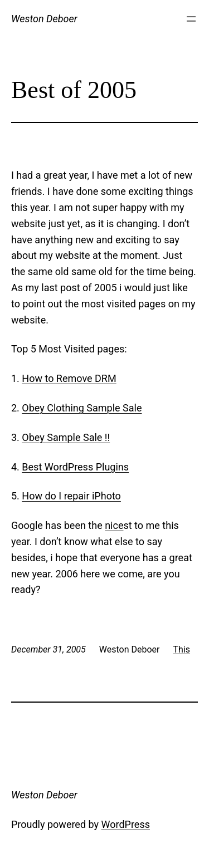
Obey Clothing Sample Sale (82, 408)
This (182, 649)
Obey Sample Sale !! (66, 437)
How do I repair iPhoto (71, 496)
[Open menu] (191, 19)
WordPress (126, 824)
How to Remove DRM (69, 378)
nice (114, 525)
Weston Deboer (44, 19)
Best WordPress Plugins (75, 467)
